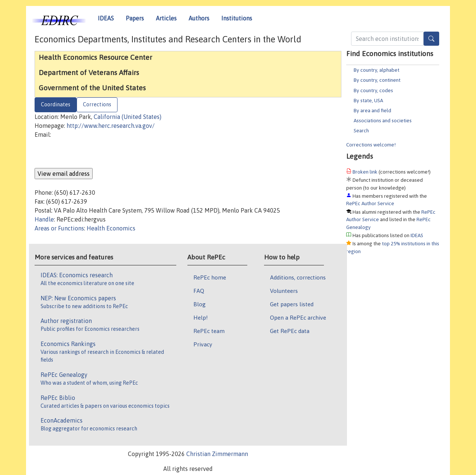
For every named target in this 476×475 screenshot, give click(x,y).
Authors (199, 18)
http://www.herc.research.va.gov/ (111, 126)
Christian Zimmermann (217, 454)
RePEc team (209, 331)
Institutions (237, 18)
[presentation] (91, 154)
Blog (200, 304)
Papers (135, 18)
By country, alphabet (377, 70)
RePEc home (210, 277)
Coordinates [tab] (56, 104)
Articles (166, 18)
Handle (44, 219)
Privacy (203, 344)
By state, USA (368, 100)
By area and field (372, 110)
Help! (201, 317)
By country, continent (377, 80)
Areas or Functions (59, 228)
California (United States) (128, 117)
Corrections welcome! (371, 145)
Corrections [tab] (97, 104)
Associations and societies (383, 120)
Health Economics (111, 228)
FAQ (199, 291)
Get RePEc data (290, 331)
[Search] (431, 39)
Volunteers (284, 291)
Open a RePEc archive (298, 317)
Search (361, 130)
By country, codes (373, 90)
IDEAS (106, 18)
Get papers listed (292, 304)
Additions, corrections (298, 277)
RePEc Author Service (370, 203)
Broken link (365, 172)
